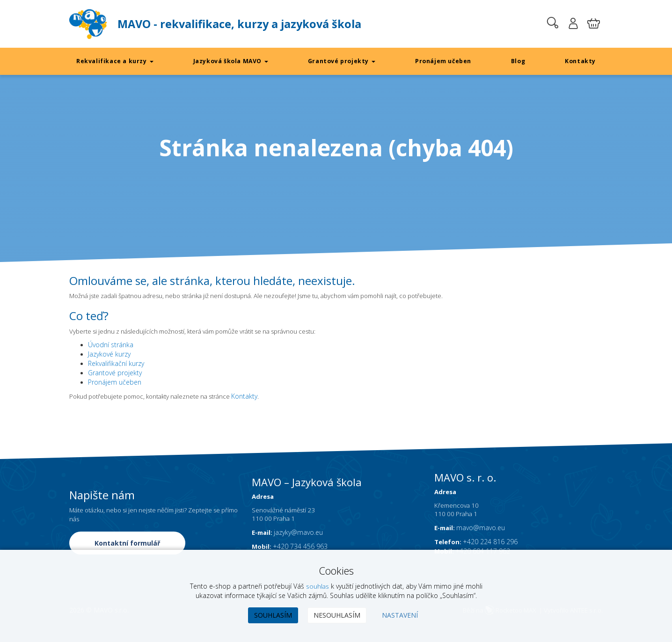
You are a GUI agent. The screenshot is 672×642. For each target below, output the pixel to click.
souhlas (317, 586)
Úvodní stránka (111, 347)
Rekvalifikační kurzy (116, 365)
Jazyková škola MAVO (230, 61)
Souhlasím (273, 615)
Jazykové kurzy (109, 356)
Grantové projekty (342, 61)
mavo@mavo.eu (483, 545)
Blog (518, 61)
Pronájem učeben (443, 61)
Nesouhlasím (337, 615)
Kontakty (580, 61)
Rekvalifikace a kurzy (115, 61)
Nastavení (400, 615)
